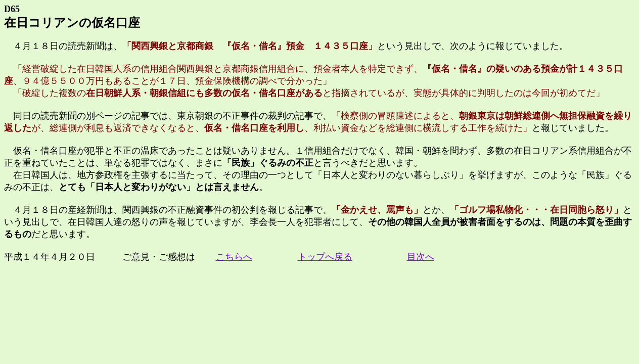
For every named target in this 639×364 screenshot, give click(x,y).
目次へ (421, 257)
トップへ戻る (325, 257)
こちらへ (234, 257)
